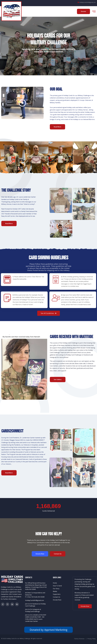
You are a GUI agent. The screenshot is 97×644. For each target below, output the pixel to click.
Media (55, 591)
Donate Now (57, 600)
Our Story (56, 589)
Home (55, 583)
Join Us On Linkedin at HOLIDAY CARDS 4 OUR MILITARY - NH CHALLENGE (36, 617)
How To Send (57, 586)
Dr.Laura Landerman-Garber (34, 620)
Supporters (57, 594)
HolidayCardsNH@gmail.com (87, 2)
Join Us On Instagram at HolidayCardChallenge (33, 610)
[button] (49, 313)
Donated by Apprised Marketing (48, 630)
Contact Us (56, 597)
